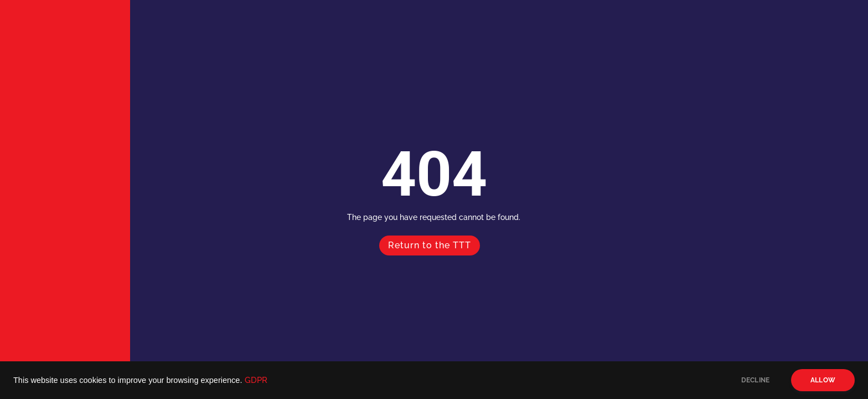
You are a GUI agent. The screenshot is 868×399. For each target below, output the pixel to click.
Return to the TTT (430, 245)
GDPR (256, 380)
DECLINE (755, 380)
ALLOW (823, 380)
